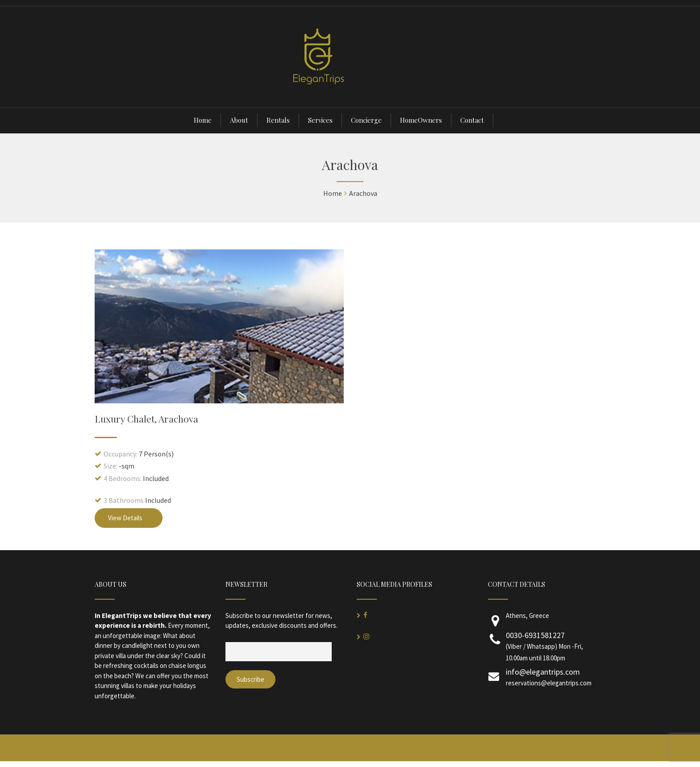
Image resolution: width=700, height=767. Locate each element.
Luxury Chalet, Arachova (146, 419)
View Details (129, 518)
